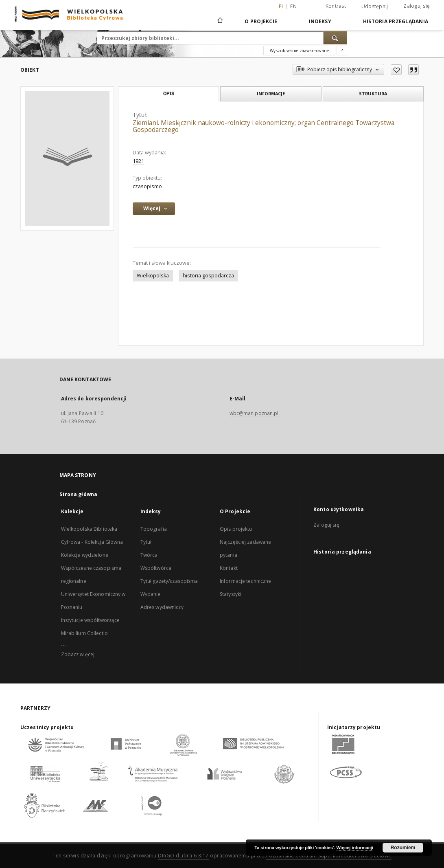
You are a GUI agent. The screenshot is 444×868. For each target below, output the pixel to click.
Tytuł (146, 542)
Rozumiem (403, 848)
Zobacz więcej (78, 654)
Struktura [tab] (373, 93)
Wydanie (151, 594)
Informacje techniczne (246, 581)
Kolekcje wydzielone (85, 555)
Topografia (154, 529)
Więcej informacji (355, 848)
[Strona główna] (220, 21)
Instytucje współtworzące (91, 620)
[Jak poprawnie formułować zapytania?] (342, 51)
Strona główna (79, 494)
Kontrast (336, 6)
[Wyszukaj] (335, 38)
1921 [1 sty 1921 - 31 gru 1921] (138, 161)
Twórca (149, 555)
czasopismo (147, 186)
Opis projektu (236, 529)
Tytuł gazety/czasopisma (169, 581)
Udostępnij (375, 7)
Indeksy (320, 21)
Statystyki (231, 594)
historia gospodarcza (208, 276)
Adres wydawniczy (162, 607)
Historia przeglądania (396, 21)
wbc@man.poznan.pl (254, 413)
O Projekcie (261, 21)
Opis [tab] (169, 94)
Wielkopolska (153, 276)
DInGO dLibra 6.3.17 (183, 856)
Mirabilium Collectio (84, 633)
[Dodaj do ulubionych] (396, 70)
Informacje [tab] (271, 93)
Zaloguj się (417, 6)
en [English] (293, 6)
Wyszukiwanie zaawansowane (299, 51)
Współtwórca (156, 568)
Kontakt (229, 568)
